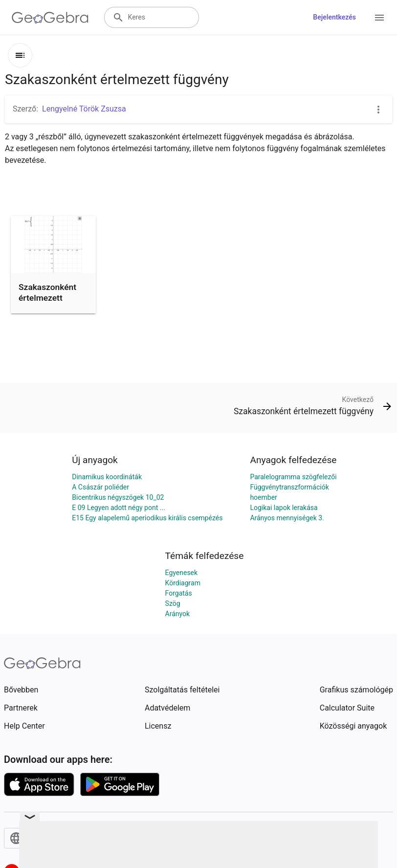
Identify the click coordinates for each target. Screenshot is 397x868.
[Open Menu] (379, 18)
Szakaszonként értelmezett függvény (47, 298)
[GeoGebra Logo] (50, 18)
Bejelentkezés (334, 17)
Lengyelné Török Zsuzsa (84, 109)
